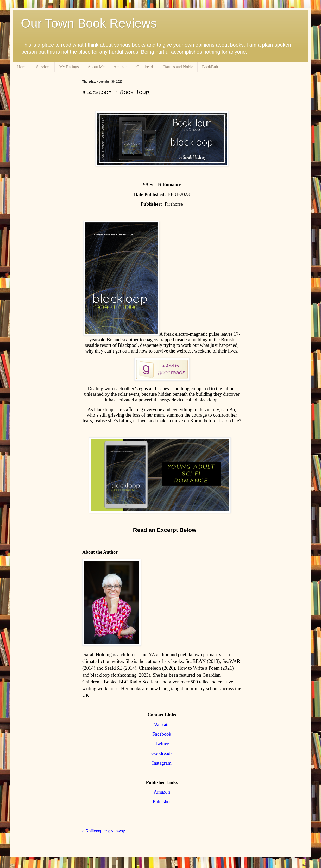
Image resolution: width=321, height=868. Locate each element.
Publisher (162, 801)
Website (162, 724)
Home (22, 67)
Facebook (162, 734)
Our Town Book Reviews (89, 23)
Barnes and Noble (178, 67)
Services (43, 67)
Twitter (162, 744)
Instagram (162, 763)
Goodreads (145, 67)
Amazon (121, 67)
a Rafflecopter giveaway (104, 831)
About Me (96, 67)
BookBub (210, 67)
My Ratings (69, 67)
